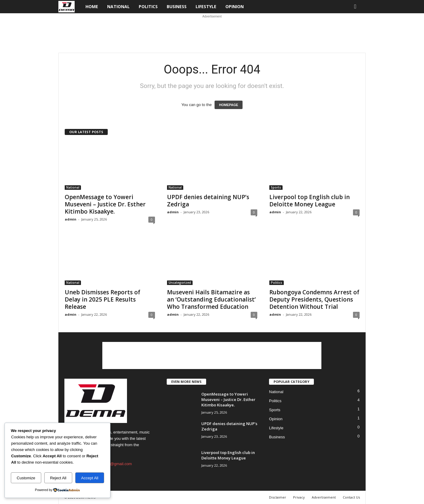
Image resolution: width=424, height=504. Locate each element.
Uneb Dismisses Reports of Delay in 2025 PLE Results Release (102, 299)
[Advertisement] (212, 33)
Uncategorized (180, 283)
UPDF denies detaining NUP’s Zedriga (208, 201)
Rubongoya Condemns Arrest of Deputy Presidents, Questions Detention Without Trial (314, 299)
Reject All (58, 478)
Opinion (235, 6)
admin (71, 219)
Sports (276, 187)
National (118, 6)
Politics (148, 6)
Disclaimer (278, 497)
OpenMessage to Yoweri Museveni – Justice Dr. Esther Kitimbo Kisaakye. (105, 204)
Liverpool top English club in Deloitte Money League (309, 201)
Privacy (299, 497)
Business (177, 6)
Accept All (90, 478)
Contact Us (351, 497)
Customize (26, 478)
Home (92, 6)
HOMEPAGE (229, 105)
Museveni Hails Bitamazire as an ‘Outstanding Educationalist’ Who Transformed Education (211, 299)
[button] (357, 7)
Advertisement (324, 497)
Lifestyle (206, 6)
